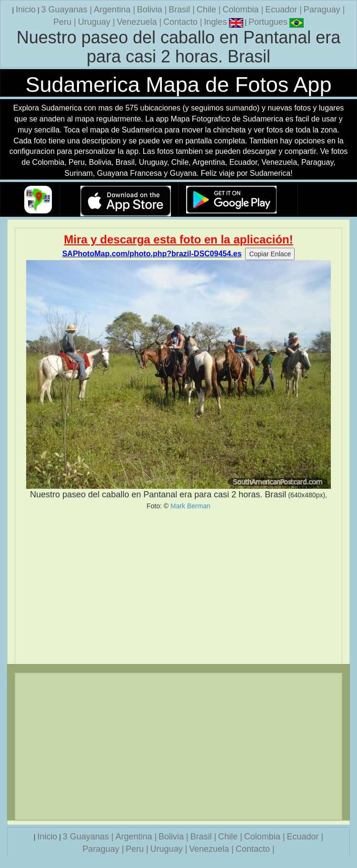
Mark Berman (190, 506)
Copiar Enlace (270, 254)
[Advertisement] (178, 587)
